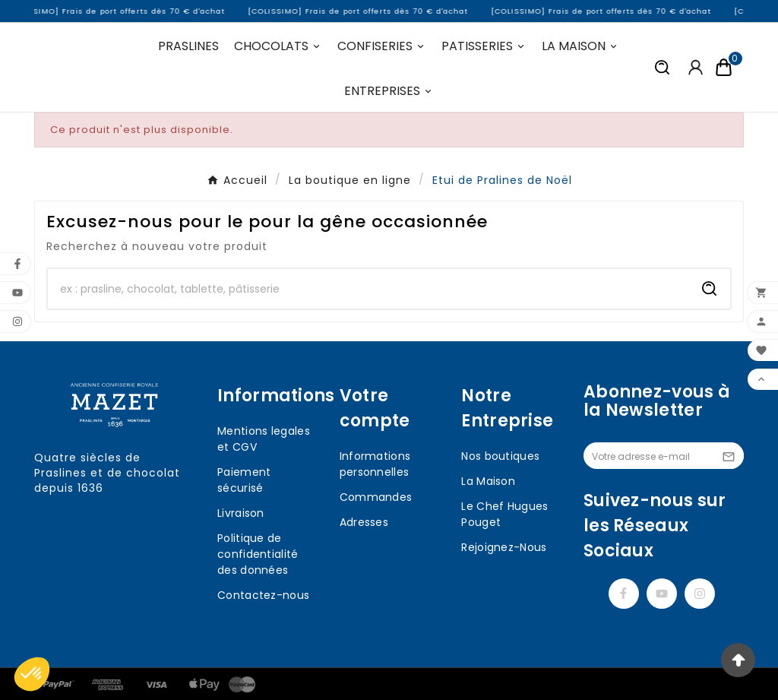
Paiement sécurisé (244, 480)
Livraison (241, 513)
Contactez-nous (263, 595)
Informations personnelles (375, 464)
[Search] (710, 289)
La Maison (488, 481)
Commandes (376, 497)
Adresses (364, 522)
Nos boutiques (500, 456)
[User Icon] (696, 67)
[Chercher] (368, 289)
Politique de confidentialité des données (258, 554)
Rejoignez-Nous (504, 547)
